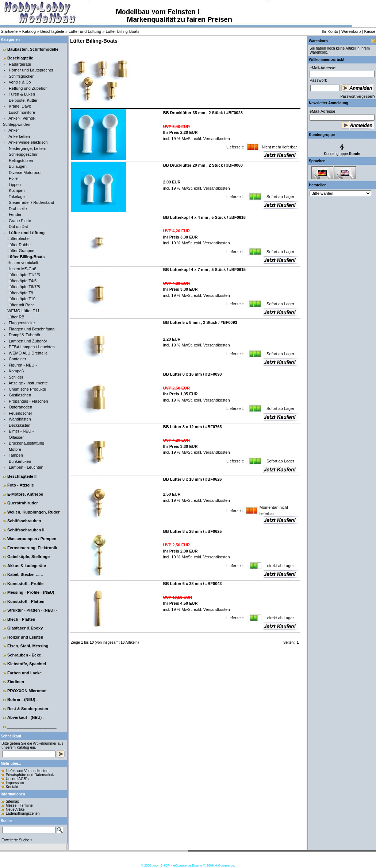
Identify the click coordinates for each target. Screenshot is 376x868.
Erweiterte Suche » (17, 840)
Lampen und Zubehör (28, 341)
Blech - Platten (21, 619)
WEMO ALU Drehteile (28, 353)
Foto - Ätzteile (21, 485)
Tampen (16, 455)
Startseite (9, 31)
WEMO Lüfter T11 (23, 311)
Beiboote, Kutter (23, 100)
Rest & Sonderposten (28, 709)
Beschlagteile (52, 31)
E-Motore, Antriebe (25, 494)
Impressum (15, 783)
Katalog (29, 31)
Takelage (17, 197)
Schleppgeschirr (23, 154)
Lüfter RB (16, 317)
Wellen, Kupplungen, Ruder (33, 512)
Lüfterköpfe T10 (21, 299)
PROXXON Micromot (27, 691)
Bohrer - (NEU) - (22, 700)
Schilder (16, 377)
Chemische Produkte (27, 389)
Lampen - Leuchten (26, 467)
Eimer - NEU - (21, 431)
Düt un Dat (18, 226)
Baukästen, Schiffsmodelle (33, 49)
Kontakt (12, 787)
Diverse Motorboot (25, 173)
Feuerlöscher (20, 413)
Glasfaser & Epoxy (25, 628)
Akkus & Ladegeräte (27, 566)
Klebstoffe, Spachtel (27, 664)
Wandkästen (20, 419)
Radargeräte (20, 64)
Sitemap (13, 801)
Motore (15, 449)
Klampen (17, 190)
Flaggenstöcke (22, 323)
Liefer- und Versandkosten (27, 771)
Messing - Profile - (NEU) (31, 592)
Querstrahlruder (23, 503)
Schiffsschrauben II (26, 530)
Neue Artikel (16, 809)
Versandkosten (216, 139)
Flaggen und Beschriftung (32, 329)
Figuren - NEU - (23, 365)
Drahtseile (18, 209)
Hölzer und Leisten (25, 637)
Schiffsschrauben (24, 521)
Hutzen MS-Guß (22, 269)
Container (18, 359)
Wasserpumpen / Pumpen (32, 539)
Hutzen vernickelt (23, 263)
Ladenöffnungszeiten (23, 813)
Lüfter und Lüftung (85, 31)
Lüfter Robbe (19, 245)
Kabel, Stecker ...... (25, 574)
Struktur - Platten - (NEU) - (32, 610)
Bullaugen (18, 166)
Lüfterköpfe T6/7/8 (24, 287)
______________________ (32, 726)
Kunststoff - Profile (25, 584)
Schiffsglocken (22, 76)
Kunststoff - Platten (26, 601)
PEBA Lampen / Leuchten (32, 347)
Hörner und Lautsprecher (31, 70)
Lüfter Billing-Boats (122, 31)
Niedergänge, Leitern (28, 148)
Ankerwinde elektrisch (28, 142)
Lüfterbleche (18, 239)
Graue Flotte (20, 221)
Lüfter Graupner (22, 251)
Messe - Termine (19, 805)
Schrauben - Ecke (24, 655)
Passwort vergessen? (358, 96)
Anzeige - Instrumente (28, 383)
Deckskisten (20, 425)
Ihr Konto (330, 31)
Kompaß (16, 371)
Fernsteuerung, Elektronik (32, 548)
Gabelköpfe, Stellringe (28, 557)
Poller (14, 178)
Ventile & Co (20, 82)
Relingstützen (21, 160)
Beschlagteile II (22, 476)
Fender (15, 214)
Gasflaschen (20, 395)
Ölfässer (16, 437)
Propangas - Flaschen (28, 401)
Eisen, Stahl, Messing (28, 646)
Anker (14, 130)
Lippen (15, 185)
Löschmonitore (22, 112)
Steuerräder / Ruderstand (31, 202)
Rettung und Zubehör (28, 88)
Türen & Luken (22, 94)
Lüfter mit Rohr (21, 305)
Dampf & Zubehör (25, 335)
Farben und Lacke (24, 673)
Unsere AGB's (17, 779)
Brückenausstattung (26, 443)
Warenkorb (351, 31)
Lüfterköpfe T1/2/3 (24, 275)
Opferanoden (20, 407)
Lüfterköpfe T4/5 (22, 281)
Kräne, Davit (20, 106)
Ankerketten (19, 136)
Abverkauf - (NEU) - (26, 717)
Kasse (370, 31)
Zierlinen (16, 682)
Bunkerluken (20, 461)
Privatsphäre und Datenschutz (30, 775)
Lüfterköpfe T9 (20, 293)
